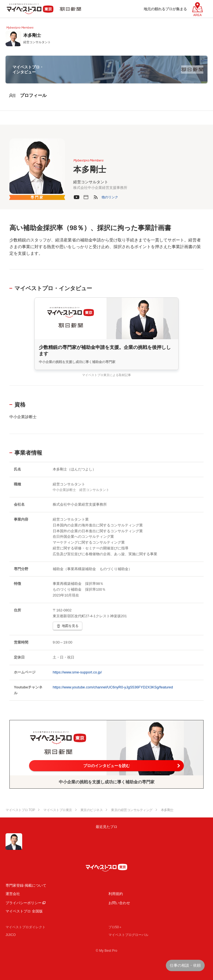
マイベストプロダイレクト (26, 927)
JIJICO (11, 935)
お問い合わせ (119, 903)
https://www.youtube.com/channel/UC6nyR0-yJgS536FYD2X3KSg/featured (113, 687)
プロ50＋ (115, 927)
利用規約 (116, 894)
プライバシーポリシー (24, 903)
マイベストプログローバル (128, 935)
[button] (110, 197)
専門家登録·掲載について (26, 885)
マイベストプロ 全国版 (24, 911)
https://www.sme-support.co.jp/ (77, 672)
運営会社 (13, 894)
